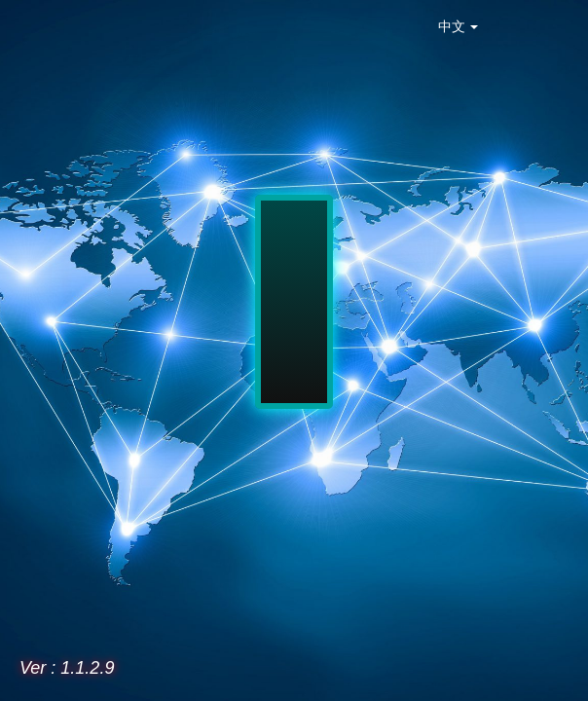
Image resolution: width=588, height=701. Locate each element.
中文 (458, 26)
